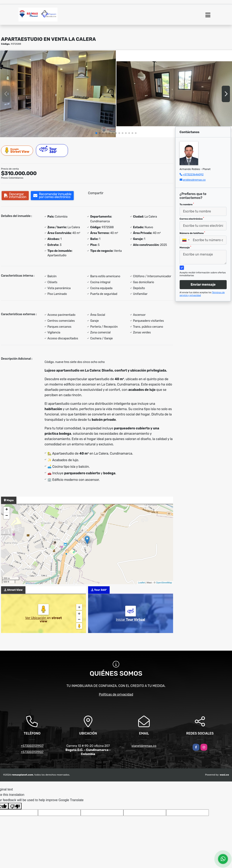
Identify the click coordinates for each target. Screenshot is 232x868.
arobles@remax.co (194, 180)
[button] (96, 133)
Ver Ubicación (36, 618)
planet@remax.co (144, 746)
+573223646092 (193, 174)
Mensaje (185, 247)
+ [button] (7, 510)
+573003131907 (32, 746)
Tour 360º (48, 150)
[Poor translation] (15, 806)
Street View (17, 150)
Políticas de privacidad (116, 694)
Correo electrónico (192, 219)
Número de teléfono (192, 233)
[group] (58, 94)
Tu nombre (187, 204)
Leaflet (142, 583)
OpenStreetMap (164, 583)
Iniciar (131, 620)
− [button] (7, 516)
